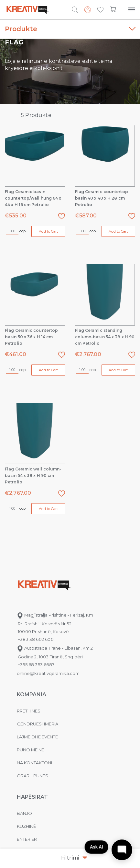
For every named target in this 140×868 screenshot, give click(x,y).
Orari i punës (32, 776)
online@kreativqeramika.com (48, 673)
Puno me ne (31, 750)
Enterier (27, 839)
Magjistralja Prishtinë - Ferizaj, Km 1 (56, 615)
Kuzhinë (26, 826)
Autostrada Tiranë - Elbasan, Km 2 (55, 648)
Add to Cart (48, 231)
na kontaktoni (34, 763)
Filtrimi (74, 858)
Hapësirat (32, 797)
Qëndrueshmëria (38, 724)
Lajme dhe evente (37, 737)
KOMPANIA (32, 694)
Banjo (24, 813)
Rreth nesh (30, 711)
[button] (100, 10)
